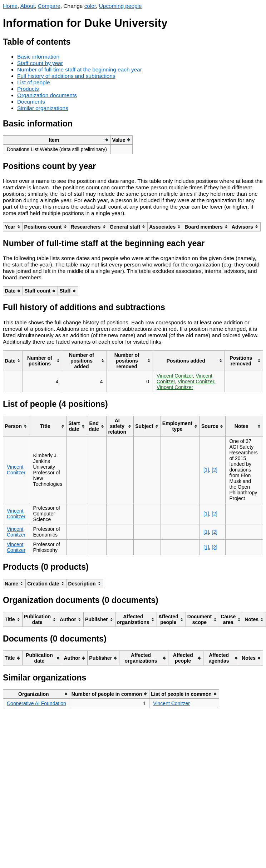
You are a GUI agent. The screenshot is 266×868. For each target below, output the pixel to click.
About (28, 6)
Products (28, 89)
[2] (215, 470)
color (90, 6)
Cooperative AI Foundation (36, 703)
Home (10, 6)
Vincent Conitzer (175, 376)
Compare (49, 6)
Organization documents (47, 95)
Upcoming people (120, 6)
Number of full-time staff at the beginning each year (80, 69)
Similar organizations (43, 108)
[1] (206, 470)
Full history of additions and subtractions (66, 76)
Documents (31, 102)
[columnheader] (57, 140)
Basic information (38, 57)
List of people (34, 82)
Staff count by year (40, 63)
